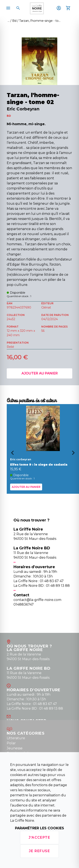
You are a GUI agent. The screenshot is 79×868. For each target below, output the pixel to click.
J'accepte (39, 837)
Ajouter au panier (40, 373)
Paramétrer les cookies (39, 828)
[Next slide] (75, 454)
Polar (11, 743)
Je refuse (39, 851)
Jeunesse (15, 748)
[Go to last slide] (11, 454)
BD (9, 116)
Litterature (16, 738)
